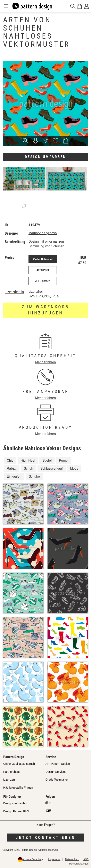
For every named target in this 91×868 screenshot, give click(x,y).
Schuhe (34, 476)
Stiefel (47, 460)
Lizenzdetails (14, 292)
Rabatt (12, 468)
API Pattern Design (58, 764)
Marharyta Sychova (43, 233)
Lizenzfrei (35, 292)
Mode (74, 468)
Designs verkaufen (15, 803)
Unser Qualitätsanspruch (19, 764)
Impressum (54, 859)
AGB (86, 859)
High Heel (28, 460)
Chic (10, 460)
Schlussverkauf (52, 468)
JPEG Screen (43, 281)
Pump (63, 460)
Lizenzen (9, 780)
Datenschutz (72, 859)
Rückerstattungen (79, 864)
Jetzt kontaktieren (45, 837)
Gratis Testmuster (57, 780)
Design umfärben (45, 157)
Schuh (28, 468)
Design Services (56, 772)
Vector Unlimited (43, 259)
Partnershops (12, 772)
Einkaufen (14, 476)
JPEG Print (43, 270)
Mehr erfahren (46, 362)
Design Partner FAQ (16, 811)
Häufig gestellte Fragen (18, 788)
